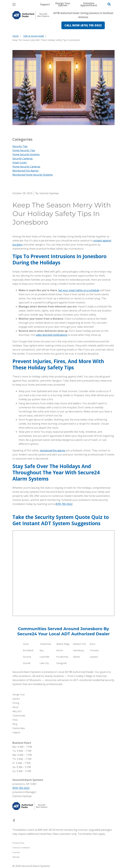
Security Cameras (23, 158)
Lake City (44, 663)
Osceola (27, 657)
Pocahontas (62, 657)
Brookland (28, 650)
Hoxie (26, 644)
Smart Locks (20, 163)
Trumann (94, 650)
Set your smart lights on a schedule (79, 290)
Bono (92, 644)
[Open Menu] (14, 4)
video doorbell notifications (51, 335)
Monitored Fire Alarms (25, 171)
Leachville (45, 657)
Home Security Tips (24, 150)
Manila (76, 657)
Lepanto (94, 657)
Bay (42, 650)
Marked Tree (80, 644)
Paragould (61, 663)
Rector (60, 650)
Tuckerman (45, 644)
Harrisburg (78, 650)
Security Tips (20, 146)
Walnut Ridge (63, 644)
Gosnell (27, 663)
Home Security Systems (26, 154)
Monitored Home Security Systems (33, 175)
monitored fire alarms (53, 450)
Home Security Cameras (26, 167)
